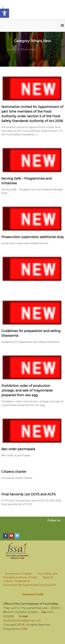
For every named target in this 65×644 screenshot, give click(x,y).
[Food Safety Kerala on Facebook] (6, 536)
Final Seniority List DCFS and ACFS (29, 494)
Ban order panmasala (18, 449)
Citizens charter (14, 472)
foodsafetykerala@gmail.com (22, 620)
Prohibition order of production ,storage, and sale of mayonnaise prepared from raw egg (27, 390)
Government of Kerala (18, 574)
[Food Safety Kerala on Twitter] (17, 536)
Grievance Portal (33, 594)
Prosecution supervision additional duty (33, 237)
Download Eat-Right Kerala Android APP (30, 585)
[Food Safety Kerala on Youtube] (11, 536)
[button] (5, 13)
